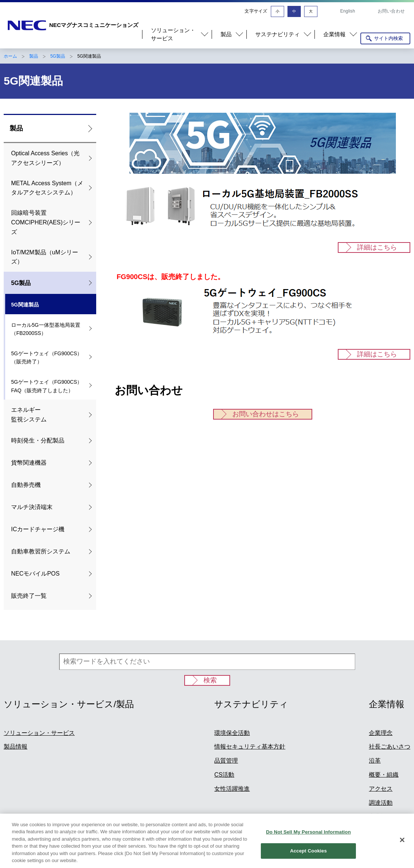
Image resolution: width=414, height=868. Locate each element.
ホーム (10, 56)
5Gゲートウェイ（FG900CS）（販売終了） (47, 358)
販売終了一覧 (29, 596)
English (347, 11)
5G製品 (58, 56)
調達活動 (381, 803)
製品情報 (16, 747)
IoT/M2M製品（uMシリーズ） (45, 257)
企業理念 (381, 733)
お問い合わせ (391, 11)
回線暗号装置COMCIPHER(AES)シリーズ (46, 222)
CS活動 (224, 775)
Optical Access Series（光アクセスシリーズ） (45, 158)
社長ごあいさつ (390, 747)
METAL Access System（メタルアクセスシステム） (47, 188)
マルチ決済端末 (32, 507)
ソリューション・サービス (39, 733)
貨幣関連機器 (29, 463)
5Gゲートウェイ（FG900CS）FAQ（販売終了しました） (47, 386)
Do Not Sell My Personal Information (308, 836)
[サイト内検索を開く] (385, 38)
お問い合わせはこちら (266, 414)
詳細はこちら (377, 247)
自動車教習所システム (41, 551)
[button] (177, 35)
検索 (210, 680)
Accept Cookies (308, 855)
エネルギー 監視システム (29, 415)
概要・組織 (384, 775)
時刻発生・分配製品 (38, 440)
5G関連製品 (25, 305)
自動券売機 (26, 485)
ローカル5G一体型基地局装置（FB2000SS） (46, 329)
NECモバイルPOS (35, 574)
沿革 (375, 761)
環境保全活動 (232, 733)
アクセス (381, 789)
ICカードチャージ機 (38, 529)
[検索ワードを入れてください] (207, 662)
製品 (34, 56)
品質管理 (226, 761)
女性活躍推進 (232, 789)
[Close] (402, 844)
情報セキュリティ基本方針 (250, 747)
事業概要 (381, 816)
